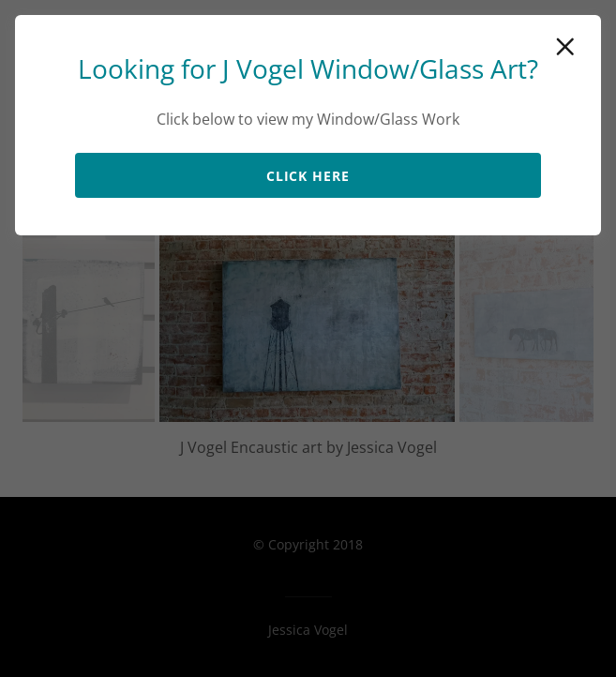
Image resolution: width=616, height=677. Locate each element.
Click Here (308, 176)
